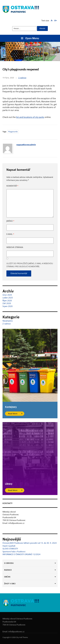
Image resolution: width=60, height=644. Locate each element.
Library (9, 484)
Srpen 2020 (8, 306)
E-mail (10, 234)
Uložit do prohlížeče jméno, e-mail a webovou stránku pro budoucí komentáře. (30, 265)
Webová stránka (15, 247)
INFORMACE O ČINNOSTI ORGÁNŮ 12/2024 (21, 554)
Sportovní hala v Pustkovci (14, 551)
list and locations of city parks (30, 117)
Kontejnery (11, 407)
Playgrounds (13, 132)
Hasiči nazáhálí (9, 546)
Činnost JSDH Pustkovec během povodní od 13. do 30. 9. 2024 (30, 543)
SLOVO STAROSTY (10, 549)
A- (52, 20)
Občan (7, 577)
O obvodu (9, 563)
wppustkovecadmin (26, 145)
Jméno (10, 221)
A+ (56, 20)
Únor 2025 (7, 295)
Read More (13, 414)
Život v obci (10, 584)
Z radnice (22, 78)
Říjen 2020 (7, 301)
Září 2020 (7, 303)
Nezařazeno (8, 321)
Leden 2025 (8, 298)
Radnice (8, 570)
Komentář (12, 186)
